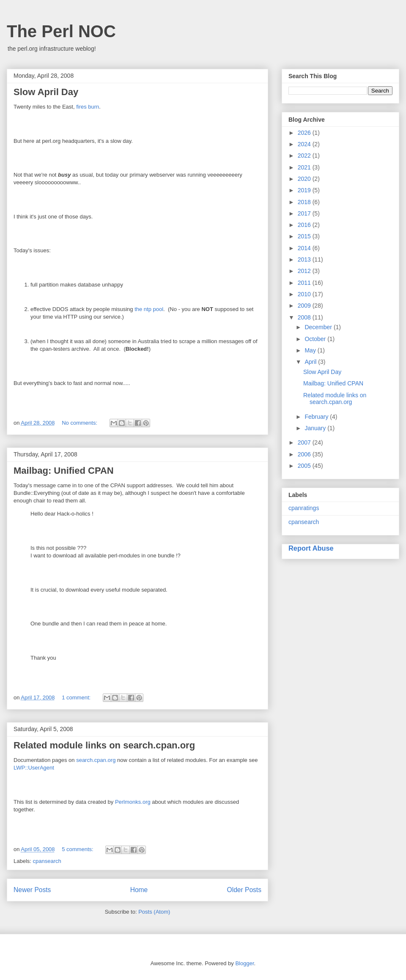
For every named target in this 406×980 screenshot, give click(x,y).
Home (139, 890)
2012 (305, 271)
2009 (305, 306)
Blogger (244, 963)
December (319, 327)
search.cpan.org (96, 760)
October (316, 339)
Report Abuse (311, 548)
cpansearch (47, 861)
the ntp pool (149, 309)
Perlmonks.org (133, 802)
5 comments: (78, 849)
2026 (305, 133)
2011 (305, 283)
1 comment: (77, 697)
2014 (305, 248)
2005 (305, 466)
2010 (305, 294)
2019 (305, 190)
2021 (305, 167)
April (311, 362)
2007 (305, 442)
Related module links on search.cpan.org (104, 745)
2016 (305, 225)
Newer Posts (32, 890)
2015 (305, 236)
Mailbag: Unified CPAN (64, 471)
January (316, 428)
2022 (305, 156)
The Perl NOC (61, 31)
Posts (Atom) (154, 912)
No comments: (80, 423)
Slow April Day (46, 92)
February (317, 417)
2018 (305, 202)
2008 (305, 317)
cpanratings (304, 508)
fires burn (88, 107)
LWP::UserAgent (34, 768)
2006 (305, 454)
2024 (305, 144)
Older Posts (244, 890)
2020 (305, 179)
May (311, 350)
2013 (305, 259)
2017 (305, 213)
